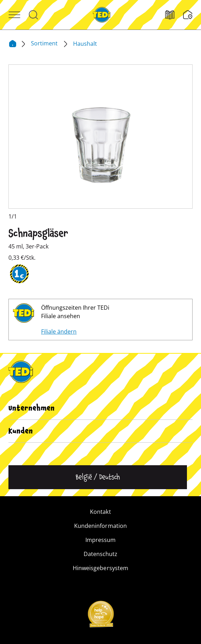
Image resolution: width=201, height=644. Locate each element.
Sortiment (45, 43)
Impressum (100, 540)
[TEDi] (102, 14)
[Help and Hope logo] (100, 616)
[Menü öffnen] (14, 15)
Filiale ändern (59, 332)
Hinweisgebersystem (100, 568)
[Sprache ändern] (98, 477)
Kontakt (100, 512)
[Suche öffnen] (33, 15)
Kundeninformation (100, 526)
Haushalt (85, 44)
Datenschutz (100, 554)
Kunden (21, 431)
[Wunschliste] (188, 15)
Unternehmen (32, 408)
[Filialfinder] (174, 15)
